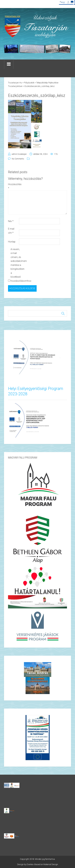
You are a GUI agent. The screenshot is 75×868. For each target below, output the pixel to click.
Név (11, 221)
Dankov (30, 864)
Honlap (12, 242)
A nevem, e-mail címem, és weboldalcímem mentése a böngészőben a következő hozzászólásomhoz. (16, 265)
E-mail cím (11, 231)
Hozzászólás (13, 186)
